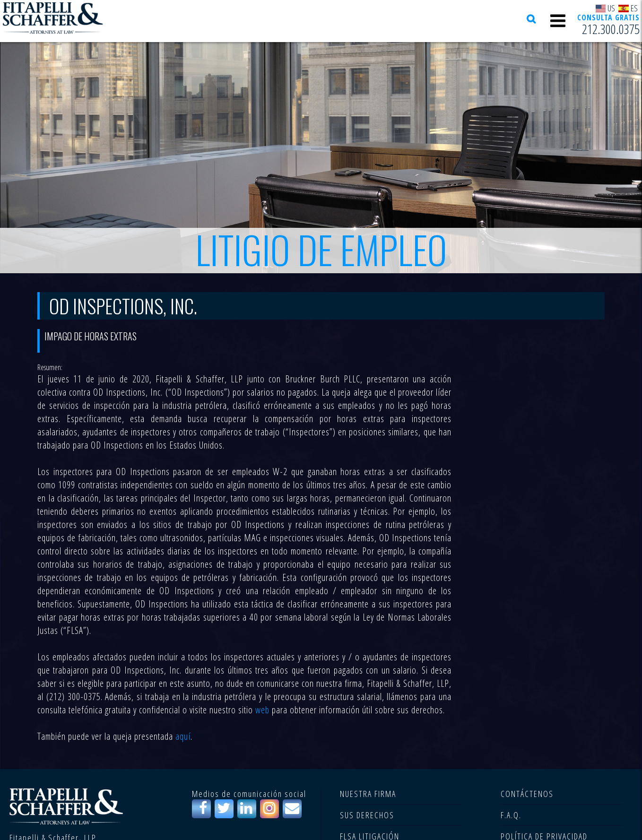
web (262, 710)
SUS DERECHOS (367, 815)
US (606, 8)
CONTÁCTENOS (527, 794)
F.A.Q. (511, 815)
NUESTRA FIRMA (368, 794)
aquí (183, 736)
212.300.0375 (611, 29)
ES (628, 8)
